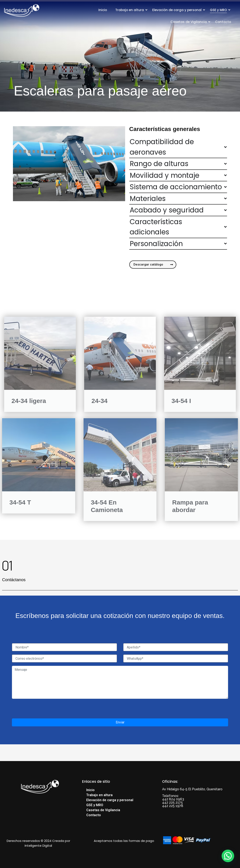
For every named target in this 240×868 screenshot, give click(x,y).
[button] (228, 856)
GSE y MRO (218, 10)
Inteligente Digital (38, 846)
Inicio (103, 10)
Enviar (120, 722)
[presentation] (44, 710)
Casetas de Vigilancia (189, 22)
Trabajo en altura (130, 10)
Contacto (223, 22)
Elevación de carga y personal (177, 10)
